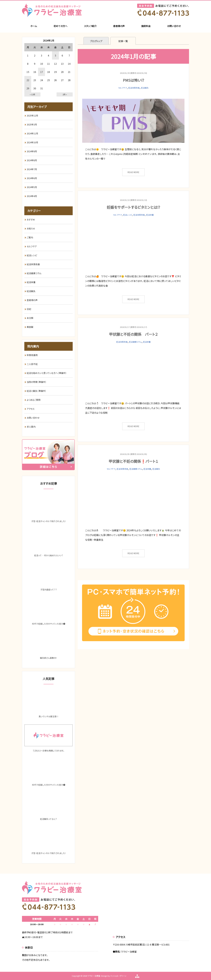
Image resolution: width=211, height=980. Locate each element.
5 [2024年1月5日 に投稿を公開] (55, 55)
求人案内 (31, 427)
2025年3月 (32, 124)
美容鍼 (30, 327)
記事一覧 (123, 41)
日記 (29, 309)
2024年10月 (32, 142)
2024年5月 (32, 187)
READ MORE (133, 172)
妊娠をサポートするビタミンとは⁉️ (133, 207)
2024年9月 (32, 151)
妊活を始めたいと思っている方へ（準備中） (47, 373)
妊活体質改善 (134, 88)
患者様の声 (119, 26)
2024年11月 (32, 133)
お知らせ (31, 228)
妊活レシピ (128, 215)
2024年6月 (32, 178)
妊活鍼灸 (145, 88)
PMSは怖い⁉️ (133, 80)
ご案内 (30, 237)
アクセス (31, 409)
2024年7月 (32, 169)
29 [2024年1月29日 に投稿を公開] (28, 88)
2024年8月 (32, 160)
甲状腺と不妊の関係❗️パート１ (133, 461)
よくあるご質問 (34, 400)
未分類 (30, 318)
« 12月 (32, 94)
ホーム (34, 26)
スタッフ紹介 (90, 26)
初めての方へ (61, 26)
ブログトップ (96, 41)
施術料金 (146, 26)
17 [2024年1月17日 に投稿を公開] (42, 72)
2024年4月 (32, 196)
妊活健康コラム (135, 342)
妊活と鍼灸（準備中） (36, 391)
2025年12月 (32, 116)
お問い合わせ (174, 26)
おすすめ (31, 220)
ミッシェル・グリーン (118, 976)
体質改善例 (32, 355)
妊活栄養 (150, 215)
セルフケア (123, 88)
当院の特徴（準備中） (37, 382)
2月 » (65, 94)
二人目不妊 (32, 364)
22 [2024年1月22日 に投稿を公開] (28, 80)
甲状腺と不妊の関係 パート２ (133, 334)
